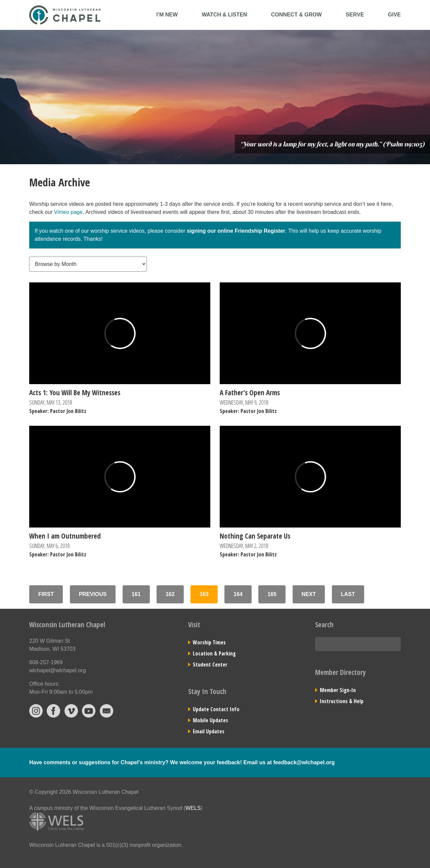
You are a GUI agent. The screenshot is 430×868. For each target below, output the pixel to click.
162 (170, 594)
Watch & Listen (225, 15)
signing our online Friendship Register (236, 231)
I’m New (167, 15)
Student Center (210, 665)
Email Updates (209, 731)
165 (272, 594)
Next (309, 594)
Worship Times (209, 642)
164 (238, 594)
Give (394, 15)
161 (136, 594)
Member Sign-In (338, 690)
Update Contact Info (216, 709)
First (46, 594)
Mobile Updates (210, 720)
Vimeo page (68, 212)
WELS (193, 808)
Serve (355, 15)
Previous (93, 594)
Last (348, 594)
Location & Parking (214, 653)
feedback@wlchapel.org (304, 762)
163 (204, 594)
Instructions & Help (342, 701)
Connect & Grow (296, 15)
